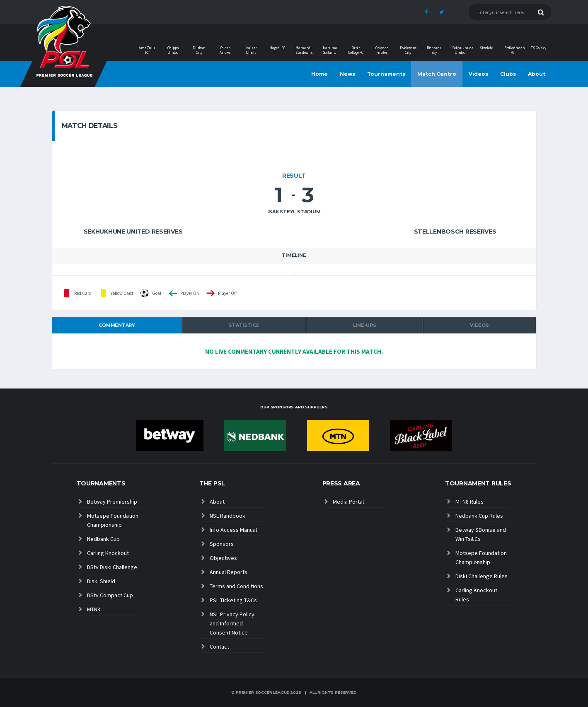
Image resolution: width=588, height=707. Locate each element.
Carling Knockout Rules (476, 595)
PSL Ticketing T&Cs (233, 600)
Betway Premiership (112, 502)
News (347, 74)
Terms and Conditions (236, 586)
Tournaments (386, 74)
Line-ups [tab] (365, 325)
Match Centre (437, 74)
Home (319, 74)
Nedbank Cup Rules (479, 516)
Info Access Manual (233, 530)
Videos (478, 74)
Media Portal (348, 502)
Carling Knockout (108, 553)
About (537, 74)
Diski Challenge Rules (482, 576)
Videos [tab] (479, 325)
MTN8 (94, 609)
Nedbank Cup (103, 539)
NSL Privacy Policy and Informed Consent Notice (232, 623)
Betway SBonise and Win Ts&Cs (481, 534)
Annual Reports (229, 572)
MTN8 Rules (469, 502)
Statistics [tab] (244, 325)
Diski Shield (101, 581)
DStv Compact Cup (110, 595)
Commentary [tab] (117, 325)
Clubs (508, 74)
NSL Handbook (227, 516)
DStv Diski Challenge (112, 567)
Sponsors (222, 544)
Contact (219, 647)
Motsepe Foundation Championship (113, 520)
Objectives (223, 558)
